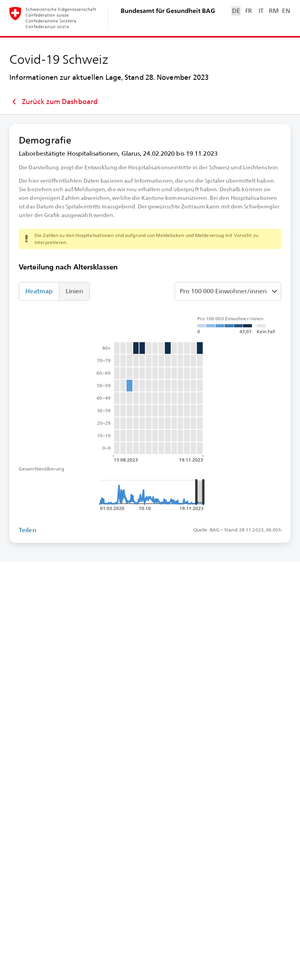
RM (273, 11)
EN (286, 11)
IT (261, 11)
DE (236, 11)
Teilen (28, 530)
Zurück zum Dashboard (54, 102)
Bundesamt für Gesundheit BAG (168, 11)
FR (249, 11)
